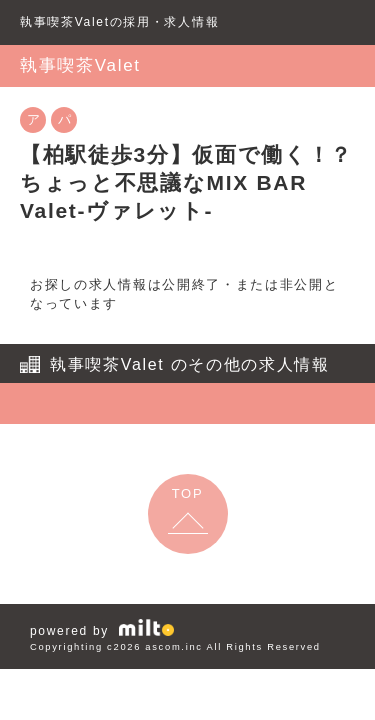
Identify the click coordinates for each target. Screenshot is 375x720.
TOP (188, 493)
